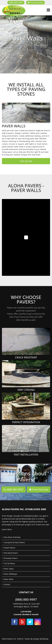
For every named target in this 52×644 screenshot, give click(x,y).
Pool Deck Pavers (11, 553)
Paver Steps (9, 569)
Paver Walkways (10, 574)
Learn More (7, 529)
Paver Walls (9, 579)
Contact (7, 584)
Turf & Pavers (9, 563)
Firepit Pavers (9, 548)
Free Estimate (35, 3)
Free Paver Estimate (12, 537)
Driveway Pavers (11, 558)
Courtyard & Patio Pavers (14, 542)
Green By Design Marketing (37, 639)
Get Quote (26, 161)
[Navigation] (48, 10)
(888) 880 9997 (14, 489)
